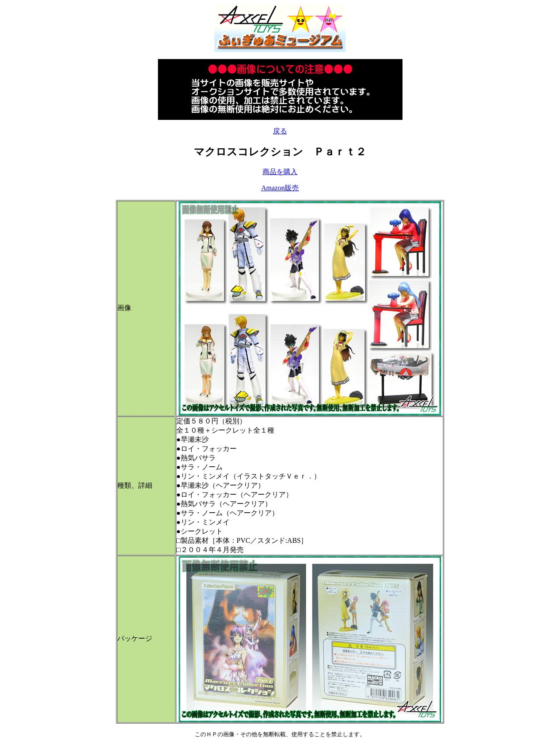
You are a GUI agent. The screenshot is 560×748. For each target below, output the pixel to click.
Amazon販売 (280, 188)
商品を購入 (280, 172)
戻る (280, 131)
